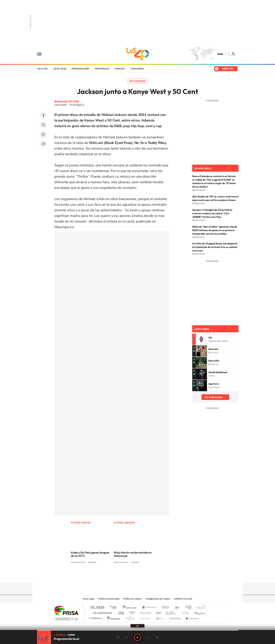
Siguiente (157, 637)
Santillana (131, 608)
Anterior (118, 637)
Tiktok (116, 575)
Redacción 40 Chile (67, 101)
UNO (122, 612)
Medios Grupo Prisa (66, 619)
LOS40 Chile (137, 54)
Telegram (43, 144)
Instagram (123, 575)
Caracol (200, 608)
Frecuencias (102, 69)
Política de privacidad (109, 599)
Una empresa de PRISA (66, 610)
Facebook (43, 115)
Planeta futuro (184, 612)
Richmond (95, 617)
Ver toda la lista (213, 397)
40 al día (43, 69)
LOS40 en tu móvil (183, 599)
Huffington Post (102, 612)
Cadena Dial (158, 612)
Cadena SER (164, 608)
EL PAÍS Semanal (171, 612)
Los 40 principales (114, 608)
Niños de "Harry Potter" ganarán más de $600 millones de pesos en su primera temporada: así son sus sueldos (215, 230)
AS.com (175, 608)
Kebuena (197, 612)
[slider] (137, 630)
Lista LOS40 (60, 69)
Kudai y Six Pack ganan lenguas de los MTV (90, 554)
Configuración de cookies (158, 599)
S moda (160, 617)
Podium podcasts (130, 617)
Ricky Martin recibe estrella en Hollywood (133, 554)
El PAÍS (97, 608)
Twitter (43, 125)
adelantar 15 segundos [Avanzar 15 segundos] (149, 637)
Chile (220, 54)
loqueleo (175, 617)
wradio (132, 612)
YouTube (130, 575)
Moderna (113, 617)
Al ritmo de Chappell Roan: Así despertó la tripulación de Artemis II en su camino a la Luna (215, 247)
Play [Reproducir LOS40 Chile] (137, 637)
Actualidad (137, 81)
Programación (80, 69)
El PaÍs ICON (145, 617)
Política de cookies (133, 599)
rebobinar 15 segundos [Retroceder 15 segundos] (126, 637)
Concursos (137, 69)
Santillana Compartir (149, 608)
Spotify (152, 575)
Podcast (120, 69)
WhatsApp (43, 134)
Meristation (192, 617)
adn (187, 608)
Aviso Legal (89, 599)
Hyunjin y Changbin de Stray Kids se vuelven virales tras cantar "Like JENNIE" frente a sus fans (212, 213)
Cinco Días (145, 612)
